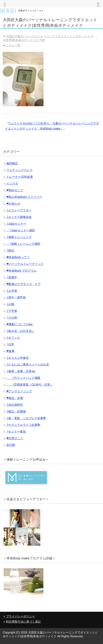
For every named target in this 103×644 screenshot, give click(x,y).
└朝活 (10, 251)
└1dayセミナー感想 (21, 230)
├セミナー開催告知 (19, 217)
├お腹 (10, 304)
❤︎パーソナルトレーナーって (25, 264)
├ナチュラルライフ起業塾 (23, 425)
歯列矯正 (12, 163)
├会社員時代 (15, 405)
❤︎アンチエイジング (19, 391)
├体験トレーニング (19, 237)
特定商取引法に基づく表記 (23, 622)
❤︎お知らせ (13, 204)
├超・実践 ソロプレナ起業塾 (26, 418)
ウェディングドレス (19, 170)
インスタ (12, 183)
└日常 (10, 344)
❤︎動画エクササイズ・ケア (23, 284)
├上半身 (12, 291)
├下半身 (12, 311)
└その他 (12, 318)
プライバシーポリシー (20, 616)
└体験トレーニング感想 (23, 244)
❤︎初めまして (15, 190)
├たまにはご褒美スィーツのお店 (28, 364)
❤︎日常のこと (15, 438)
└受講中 (12, 277)
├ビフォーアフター (19, 210)
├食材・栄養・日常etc (21, 371)
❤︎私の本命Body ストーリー (24, 197)
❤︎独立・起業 (15, 398)
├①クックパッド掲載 (23, 378)
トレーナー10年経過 (20, 177)
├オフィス (13, 338)
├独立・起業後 (16, 411)
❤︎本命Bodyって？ (18, 257)
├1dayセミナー (16, 224)
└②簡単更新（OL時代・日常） (30, 385)
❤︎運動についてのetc (20, 324)
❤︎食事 (10, 351)
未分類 (11, 445)
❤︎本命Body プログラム (21, 271)
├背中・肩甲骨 (16, 297)
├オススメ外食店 (17, 358)
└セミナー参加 (16, 432)
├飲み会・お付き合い (20, 331)
